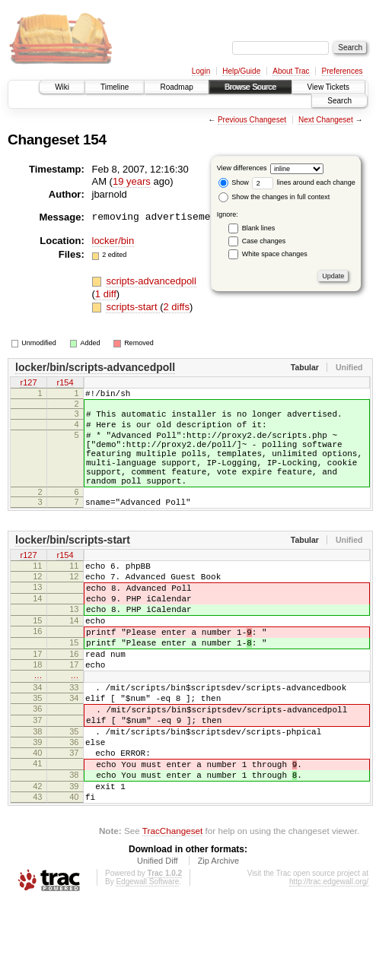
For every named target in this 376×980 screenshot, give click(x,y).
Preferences (343, 71)
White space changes (275, 254)
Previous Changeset (252, 120)
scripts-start (133, 307)
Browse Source (250, 87)
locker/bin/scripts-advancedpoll (95, 367)
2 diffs (177, 307)
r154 (65, 383)
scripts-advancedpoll (151, 281)
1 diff (106, 294)
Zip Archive (218, 938)
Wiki (62, 87)
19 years (132, 181)
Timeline (115, 87)
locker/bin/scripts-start (73, 565)
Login (201, 71)
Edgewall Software (147, 959)
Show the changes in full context (274, 197)
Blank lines (259, 228)
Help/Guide (241, 71)
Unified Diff (158, 938)
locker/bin (113, 241)
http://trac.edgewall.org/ (329, 959)
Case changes (264, 241)
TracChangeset (172, 908)
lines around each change (304, 182)
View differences (242, 168)
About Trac (291, 71)
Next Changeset (326, 120)
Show (234, 182)
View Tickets (328, 87)
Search (339, 101)
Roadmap (176, 87)
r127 (28, 383)
